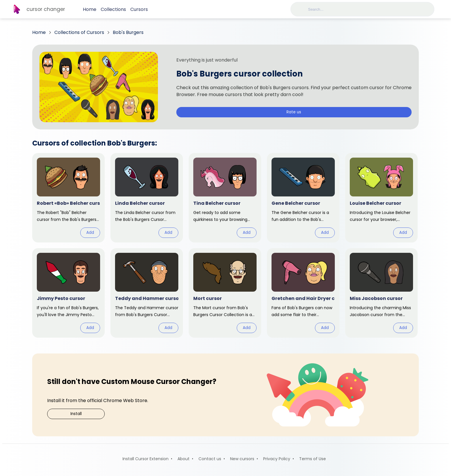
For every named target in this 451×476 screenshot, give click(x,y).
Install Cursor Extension (146, 459)
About (184, 459)
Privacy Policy (277, 459)
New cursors (242, 459)
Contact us (210, 459)
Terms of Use (313, 459)
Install (76, 414)
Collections (113, 9)
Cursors (139, 9)
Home (90, 9)
